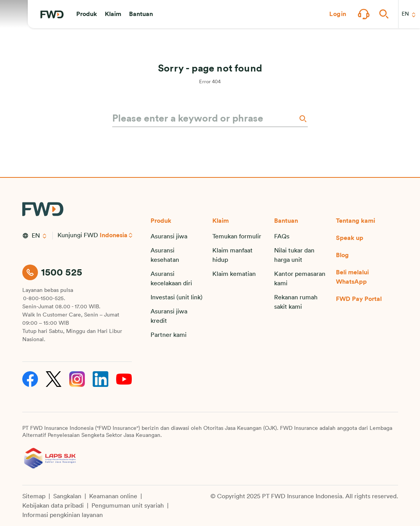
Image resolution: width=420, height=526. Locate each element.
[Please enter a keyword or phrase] (205, 119)
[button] (87, 14)
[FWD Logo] (52, 14)
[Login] (338, 14)
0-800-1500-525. (44, 299)
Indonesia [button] (114, 235)
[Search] (302, 119)
